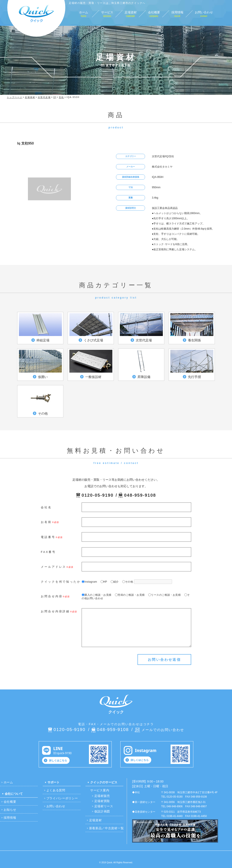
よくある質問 (56, 790)
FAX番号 (48, 552)
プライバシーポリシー (62, 798)
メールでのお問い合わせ (163, 730)
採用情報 (10, 818)
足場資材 (95, 820)
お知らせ (10, 810)
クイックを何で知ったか (61, 582)
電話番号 (48, 537)
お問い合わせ (56, 806)
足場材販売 (102, 796)
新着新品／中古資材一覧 (107, 828)
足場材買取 (102, 801)
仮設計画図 (102, 811)
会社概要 (10, 802)
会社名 (46, 507)
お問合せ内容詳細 (55, 611)
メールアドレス (53, 567)
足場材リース (104, 806)
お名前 (46, 522)
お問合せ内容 (52, 596)
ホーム (8, 782)
